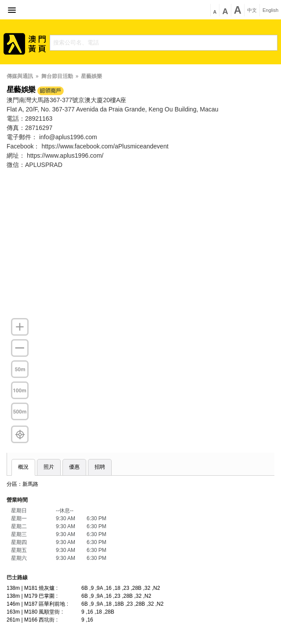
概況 (23, 467)
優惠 (74, 467)
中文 (252, 10)
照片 (49, 467)
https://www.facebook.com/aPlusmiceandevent (105, 146)
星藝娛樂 (91, 76)
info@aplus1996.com (68, 137)
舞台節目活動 (57, 76)
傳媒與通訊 (20, 76)
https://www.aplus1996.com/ (65, 155)
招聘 (100, 467)
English (270, 10)
